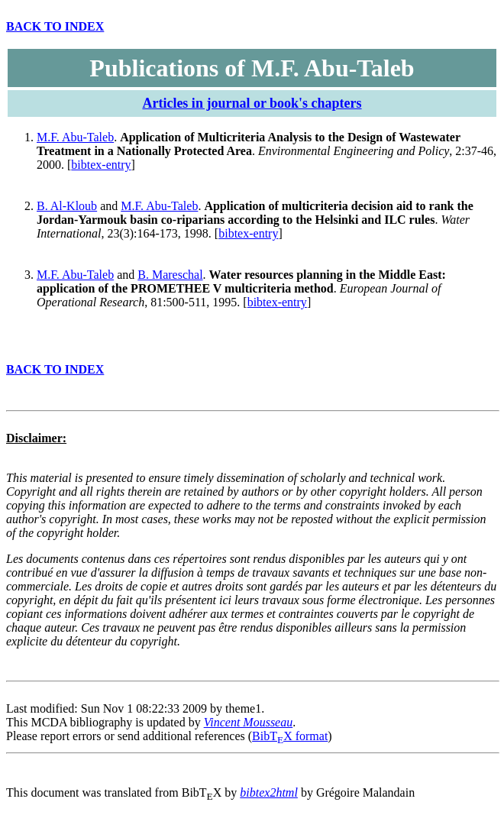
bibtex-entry (101, 165)
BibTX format (290, 736)
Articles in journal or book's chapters (252, 103)
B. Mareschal (170, 275)
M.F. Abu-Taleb (75, 137)
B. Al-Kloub (67, 206)
